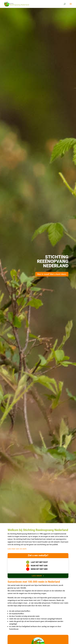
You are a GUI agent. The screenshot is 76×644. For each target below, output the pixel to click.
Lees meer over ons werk (17, 549)
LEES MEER (37, 576)
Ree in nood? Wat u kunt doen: (52, 274)
